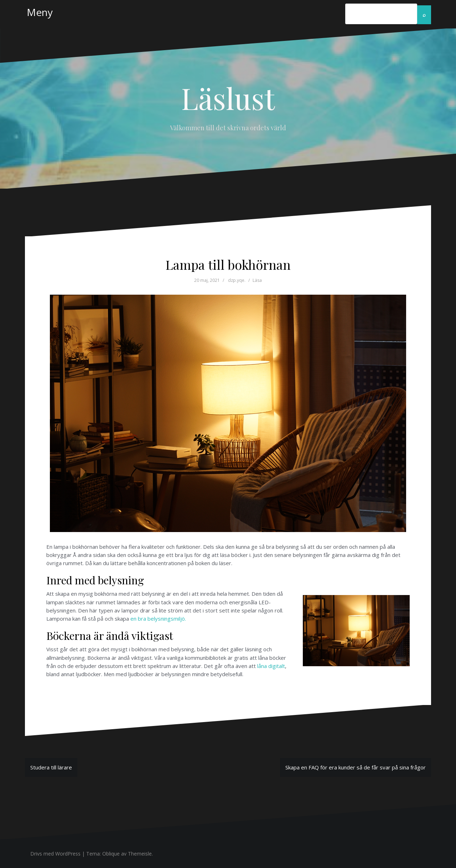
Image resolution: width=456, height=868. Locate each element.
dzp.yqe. (237, 280)
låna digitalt (271, 666)
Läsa (257, 280)
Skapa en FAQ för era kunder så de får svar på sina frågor (356, 767)
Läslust (228, 98)
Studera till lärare (51, 767)
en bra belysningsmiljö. (158, 619)
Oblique (111, 854)
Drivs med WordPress (55, 854)
